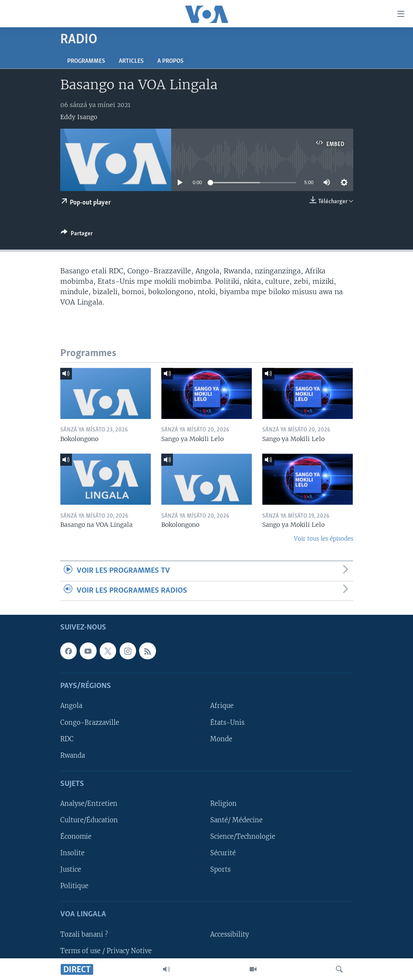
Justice (71, 870)
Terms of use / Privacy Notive (106, 951)
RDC (67, 739)
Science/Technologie (243, 837)
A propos (170, 61)
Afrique (222, 706)
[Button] (77, 235)
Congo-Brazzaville (90, 723)
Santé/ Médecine (236, 820)
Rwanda (73, 756)
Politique (74, 886)
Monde (221, 739)
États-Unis (227, 723)
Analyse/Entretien (89, 804)
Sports (220, 870)
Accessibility (229, 935)
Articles (131, 61)
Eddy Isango (79, 117)
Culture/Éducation (89, 820)
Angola (71, 706)
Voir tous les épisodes (324, 539)
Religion (223, 804)
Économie (76, 837)
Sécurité (223, 853)
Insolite (72, 853)
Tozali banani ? (84, 935)
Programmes (86, 61)
